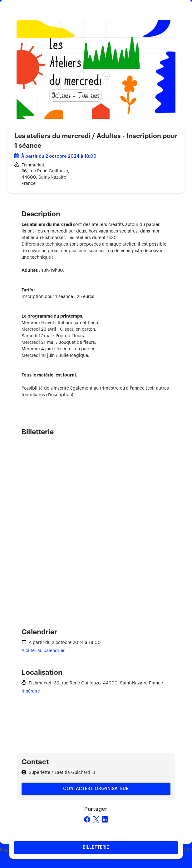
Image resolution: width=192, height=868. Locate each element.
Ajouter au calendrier (43, 651)
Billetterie (96, 847)
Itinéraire (31, 691)
